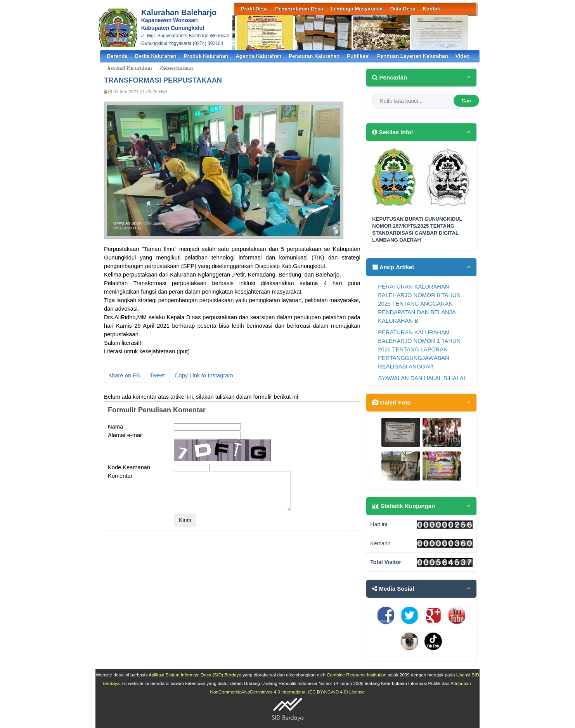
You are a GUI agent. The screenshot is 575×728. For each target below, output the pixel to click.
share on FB (125, 375)
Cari (466, 101)
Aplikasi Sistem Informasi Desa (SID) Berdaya (195, 675)
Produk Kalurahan (206, 56)
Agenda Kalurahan (258, 56)
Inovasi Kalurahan (129, 68)
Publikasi (358, 56)
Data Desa (403, 9)
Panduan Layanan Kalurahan (413, 56)
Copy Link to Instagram (204, 375)
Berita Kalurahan (156, 56)
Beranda (117, 56)
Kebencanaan (176, 68)
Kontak (431, 9)
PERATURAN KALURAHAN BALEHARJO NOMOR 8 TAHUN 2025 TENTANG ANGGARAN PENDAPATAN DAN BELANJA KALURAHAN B (419, 304)
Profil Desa (255, 9)
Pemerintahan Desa (299, 9)
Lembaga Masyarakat (357, 9)
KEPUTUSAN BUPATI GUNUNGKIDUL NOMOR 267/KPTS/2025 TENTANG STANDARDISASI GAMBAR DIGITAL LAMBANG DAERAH (417, 230)
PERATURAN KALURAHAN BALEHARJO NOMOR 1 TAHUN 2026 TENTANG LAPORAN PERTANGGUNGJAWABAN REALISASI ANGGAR (419, 349)
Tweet (157, 375)
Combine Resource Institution (357, 675)
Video (462, 56)
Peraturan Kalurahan (314, 56)
